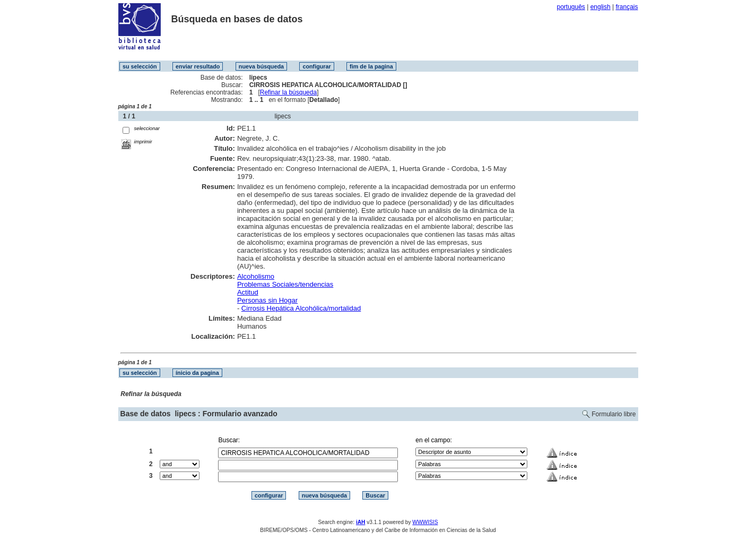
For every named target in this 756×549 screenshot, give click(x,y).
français (627, 7)
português (571, 7)
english (601, 7)
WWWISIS (425, 522)
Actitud (248, 292)
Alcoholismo (256, 276)
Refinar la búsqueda (288, 92)
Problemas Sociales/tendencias (285, 284)
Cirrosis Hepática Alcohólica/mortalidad (301, 308)
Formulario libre (614, 414)
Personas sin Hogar (267, 300)
